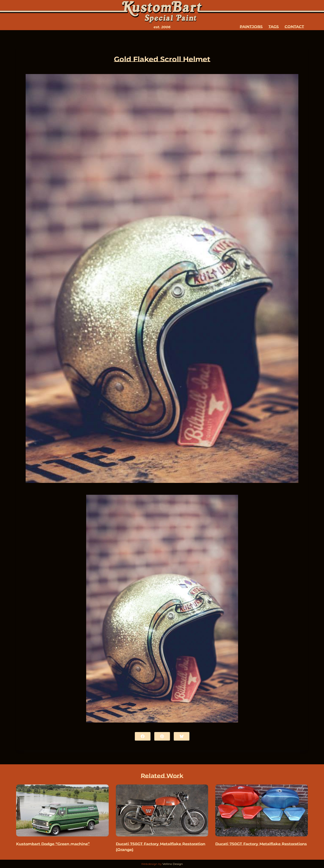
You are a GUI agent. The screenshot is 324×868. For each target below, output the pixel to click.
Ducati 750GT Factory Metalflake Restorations (261, 844)
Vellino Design (173, 864)
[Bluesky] (182, 736)
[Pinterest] (162, 736)
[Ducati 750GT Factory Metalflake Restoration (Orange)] (162, 810)
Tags (274, 27)
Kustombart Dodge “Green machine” (53, 844)
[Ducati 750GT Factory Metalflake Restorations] (262, 810)
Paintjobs (251, 27)
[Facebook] (143, 736)
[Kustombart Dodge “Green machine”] (62, 810)
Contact (294, 27)
